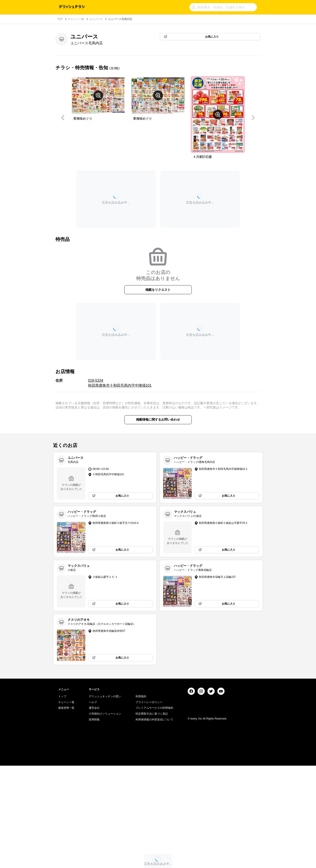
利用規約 (141, 799)
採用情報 (94, 822)
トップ (62, 799)
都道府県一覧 (66, 810)
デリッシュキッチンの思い (105, 799)
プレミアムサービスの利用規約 (154, 810)
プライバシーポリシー (149, 804)
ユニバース (96, 19)
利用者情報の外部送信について (154, 822)
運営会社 (94, 810)
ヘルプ (93, 804)
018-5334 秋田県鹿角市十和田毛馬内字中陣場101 (120, 383)
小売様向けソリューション (105, 816)
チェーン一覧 (76, 19)
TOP (60, 19)
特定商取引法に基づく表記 (152, 816)
